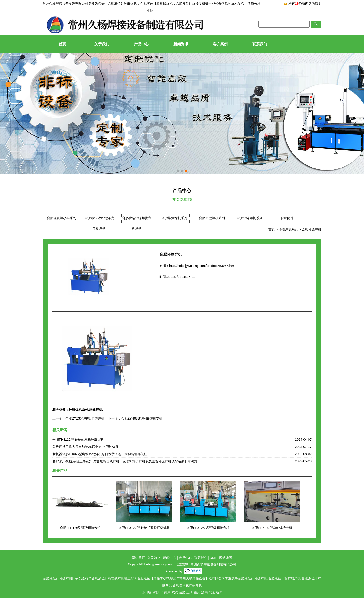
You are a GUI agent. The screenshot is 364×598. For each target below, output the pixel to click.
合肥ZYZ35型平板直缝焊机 (85, 418)
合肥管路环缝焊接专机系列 (137, 223)
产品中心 (141, 44)
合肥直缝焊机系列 (212, 218)
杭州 (219, 592)
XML (213, 558)
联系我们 (260, 44)
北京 (212, 592)
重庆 (197, 592)
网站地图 (226, 558)
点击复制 (182, 564)
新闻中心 (169, 558)
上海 (190, 592)
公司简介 (154, 558)
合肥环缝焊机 (312, 229)
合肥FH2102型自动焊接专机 (272, 528)
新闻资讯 (181, 44)
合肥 (182, 592)
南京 (167, 592)
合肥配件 (287, 218)
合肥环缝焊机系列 (250, 218)
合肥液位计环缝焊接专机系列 (99, 223)
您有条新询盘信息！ (303, 3)
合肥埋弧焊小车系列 (62, 218)
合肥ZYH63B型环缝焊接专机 (142, 418)
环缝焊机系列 (288, 229)
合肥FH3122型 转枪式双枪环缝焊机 (78, 440)
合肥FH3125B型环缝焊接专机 (208, 528)
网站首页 (138, 558)
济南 (205, 592)
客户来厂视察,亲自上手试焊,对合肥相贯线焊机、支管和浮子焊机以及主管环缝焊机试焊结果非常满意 (125, 461)
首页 (62, 44)
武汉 (175, 592)
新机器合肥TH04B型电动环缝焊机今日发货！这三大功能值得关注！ (101, 454)
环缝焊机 (96, 410)
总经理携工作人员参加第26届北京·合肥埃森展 (86, 447)
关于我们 (102, 44)
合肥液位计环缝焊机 (122, 3)
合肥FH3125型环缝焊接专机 (80, 528)
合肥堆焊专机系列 (174, 218)
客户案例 (220, 44)
